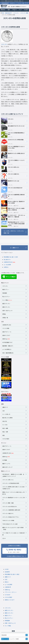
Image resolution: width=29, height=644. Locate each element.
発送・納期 (5, 428)
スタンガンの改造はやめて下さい (11, 517)
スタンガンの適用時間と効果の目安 (13, 196)
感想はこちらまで (10, 600)
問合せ (7, 582)
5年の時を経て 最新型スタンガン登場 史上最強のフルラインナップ (13, 475)
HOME (7, 569)
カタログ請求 (6, 439)
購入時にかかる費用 (7, 418)
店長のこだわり (6, 335)
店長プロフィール (7, 332)
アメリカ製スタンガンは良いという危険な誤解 (13, 534)
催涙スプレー (6, 289)
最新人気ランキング (7, 467)
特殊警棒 (5, 293)
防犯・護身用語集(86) (8, 353)
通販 (9, 10)
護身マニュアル (6, 464)
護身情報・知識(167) (8, 346)
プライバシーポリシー (11, 592)
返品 (4, 435)
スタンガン (4, 44)
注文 (4, 411)
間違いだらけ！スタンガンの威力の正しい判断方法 (13, 210)
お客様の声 (8, 587)
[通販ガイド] (14, 248)
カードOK (5, 425)
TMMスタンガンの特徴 (8, 520)
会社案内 (26, 10)
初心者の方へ (7, 260)
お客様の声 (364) (7, 325)
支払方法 (5, 421)
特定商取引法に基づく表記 (12, 574)
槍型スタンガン (6, 307)
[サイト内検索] (27, 639)
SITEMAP (8, 595)
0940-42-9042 (14, 551)
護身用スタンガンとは (10, 183)
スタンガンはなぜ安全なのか (12, 190)
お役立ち (14, 10)
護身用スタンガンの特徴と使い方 (13, 155)
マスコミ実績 (6, 328)
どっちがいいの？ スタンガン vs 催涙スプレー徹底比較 (13, 217)
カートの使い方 (6, 414)
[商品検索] (27, 635)
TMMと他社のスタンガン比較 (10, 524)
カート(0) (21, 3)
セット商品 (7, 300)
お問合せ (6, 267)
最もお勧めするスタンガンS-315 (13, 128)
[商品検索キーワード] (13, 635)
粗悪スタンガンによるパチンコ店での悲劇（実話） (13, 528)
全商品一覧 (5, 318)
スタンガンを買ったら (10, 169)
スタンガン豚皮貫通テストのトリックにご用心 (13, 148)
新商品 (4, 314)
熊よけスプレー (6, 296)
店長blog (6, 339)
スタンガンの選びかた (10, 176)
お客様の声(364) (8, 262)
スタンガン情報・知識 (8, 503)
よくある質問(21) (7, 349)
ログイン (13, 3)
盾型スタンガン (6, 304)
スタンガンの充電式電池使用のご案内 (13, 135)
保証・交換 (5, 432)
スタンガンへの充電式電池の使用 (11, 483)
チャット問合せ (9, 277)
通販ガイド (5, 407)
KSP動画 (5, 460)
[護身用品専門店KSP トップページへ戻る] (4, 7)
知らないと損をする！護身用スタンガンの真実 (13, 203)
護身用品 (3, 10)
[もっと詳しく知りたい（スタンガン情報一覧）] (14, 232)
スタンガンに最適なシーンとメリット (13, 162)
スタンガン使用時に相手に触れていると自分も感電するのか (13, 488)
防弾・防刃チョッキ (7, 311)
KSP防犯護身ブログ (7, 342)
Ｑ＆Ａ (4, 538)
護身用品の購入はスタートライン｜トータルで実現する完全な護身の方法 (13, 224)
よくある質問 (7, 265)
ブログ (20, 10)
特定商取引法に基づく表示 (11, 257)
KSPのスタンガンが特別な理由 (12, 142)
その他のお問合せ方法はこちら (16, 556)
